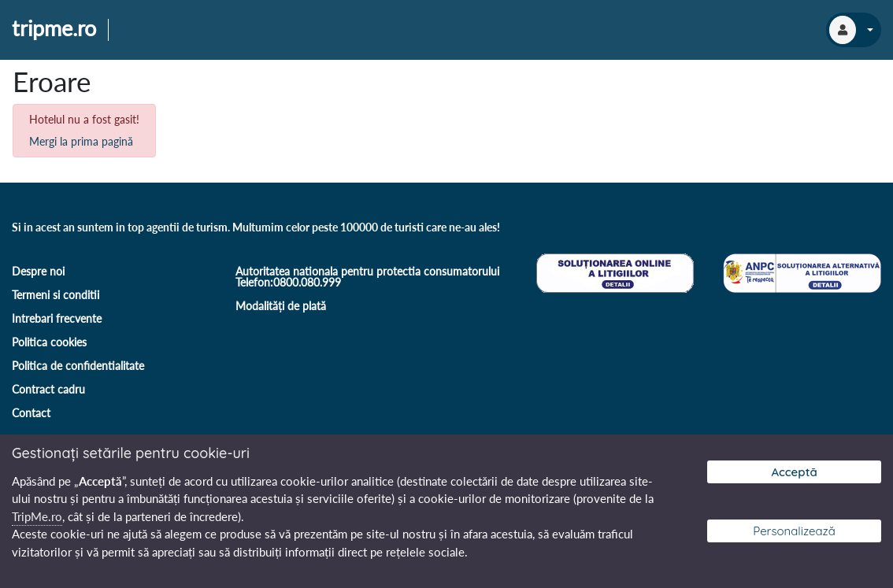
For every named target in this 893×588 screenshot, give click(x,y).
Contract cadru (48, 389)
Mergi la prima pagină (81, 141)
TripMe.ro (37, 516)
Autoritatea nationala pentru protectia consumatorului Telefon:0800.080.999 (367, 277)
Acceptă (794, 472)
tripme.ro (54, 29)
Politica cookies (49, 342)
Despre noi (38, 271)
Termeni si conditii (56, 295)
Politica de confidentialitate (78, 366)
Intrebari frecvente (57, 318)
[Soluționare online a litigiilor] (613, 271)
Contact (31, 413)
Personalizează (794, 531)
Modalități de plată (281, 306)
